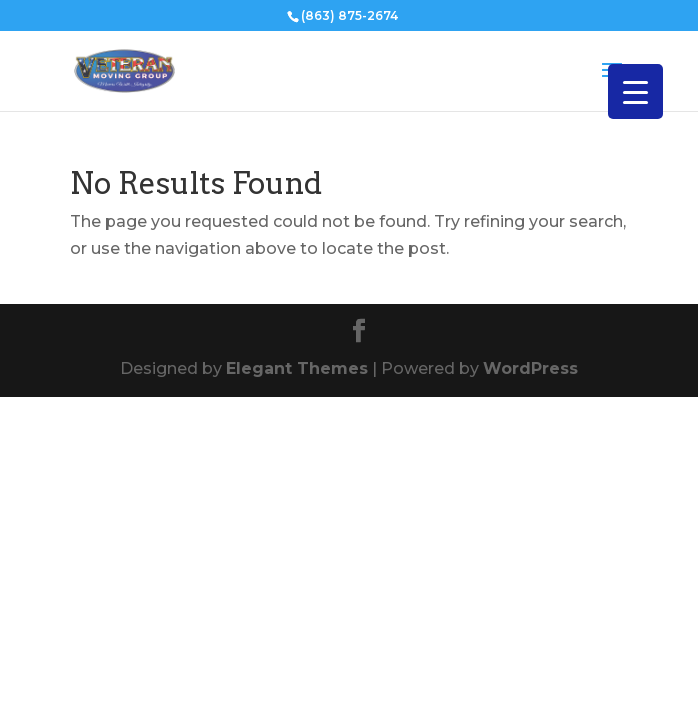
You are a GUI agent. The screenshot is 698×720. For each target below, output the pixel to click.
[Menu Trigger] (635, 91)
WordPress (530, 368)
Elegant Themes (297, 368)
